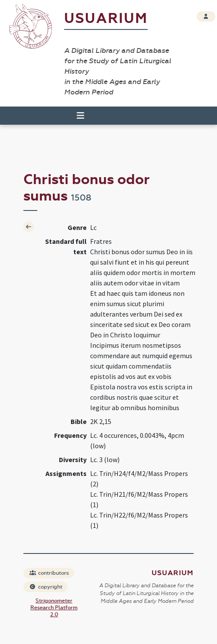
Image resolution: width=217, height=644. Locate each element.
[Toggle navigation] (77, 116)
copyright (46, 587)
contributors (49, 573)
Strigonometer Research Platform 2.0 (54, 608)
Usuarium (106, 18)
